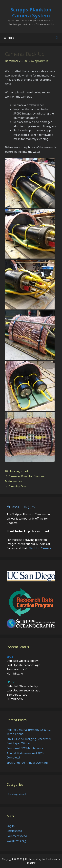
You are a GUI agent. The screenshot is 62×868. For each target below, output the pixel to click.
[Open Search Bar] (57, 38)
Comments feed (17, 836)
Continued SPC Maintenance (25, 748)
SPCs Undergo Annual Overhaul (27, 763)
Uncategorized (18, 471)
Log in (11, 826)
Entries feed (14, 831)
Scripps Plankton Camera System (31, 13)
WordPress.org (16, 841)
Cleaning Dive (18, 486)
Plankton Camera (40, 548)
